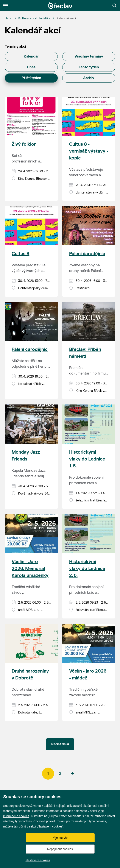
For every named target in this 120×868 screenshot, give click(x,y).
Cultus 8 (20, 254)
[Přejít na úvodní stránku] (60, 6)
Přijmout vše (60, 838)
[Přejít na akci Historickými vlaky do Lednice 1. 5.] (89, 424)
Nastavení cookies (38, 860)
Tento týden (89, 67)
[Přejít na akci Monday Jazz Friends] (31, 424)
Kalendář (31, 56)
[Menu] (6, 6)
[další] (72, 774)
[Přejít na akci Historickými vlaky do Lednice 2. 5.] (89, 534)
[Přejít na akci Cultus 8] (31, 226)
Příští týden (31, 78)
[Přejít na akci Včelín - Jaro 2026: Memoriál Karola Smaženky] (31, 534)
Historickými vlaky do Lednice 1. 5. (87, 459)
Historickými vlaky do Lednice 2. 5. (87, 569)
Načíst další (60, 744)
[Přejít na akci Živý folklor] (31, 116)
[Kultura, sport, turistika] (34, 19)
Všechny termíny (89, 56)
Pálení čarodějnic (87, 254)
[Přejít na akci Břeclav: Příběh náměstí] (89, 321)
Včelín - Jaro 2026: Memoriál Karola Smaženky (30, 569)
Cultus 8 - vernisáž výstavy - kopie (89, 151)
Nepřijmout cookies (60, 849)
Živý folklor (24, 144)
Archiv (89, 78)
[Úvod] (9, 19)
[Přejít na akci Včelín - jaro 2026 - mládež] (89, 643)
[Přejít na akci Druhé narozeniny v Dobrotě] (31, 643)
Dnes (31, 67)
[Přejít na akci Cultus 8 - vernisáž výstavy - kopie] (89, 116)
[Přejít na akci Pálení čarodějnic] (89, 226)
